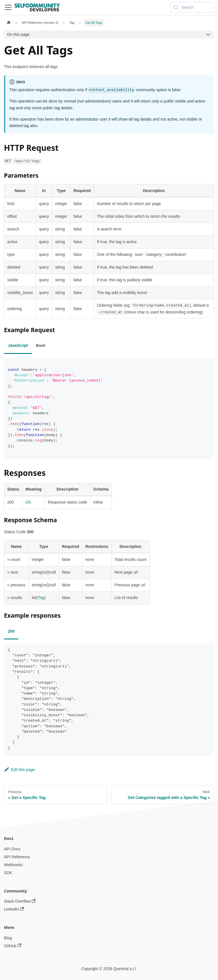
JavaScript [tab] (18, 345)
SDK (8, 873)
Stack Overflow (20, 901)
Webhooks (13, 865)
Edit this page (19, 770)
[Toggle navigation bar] (8, 7)
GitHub (13, 946)
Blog (8, 938)
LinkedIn (14, 909)
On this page (18, 34)
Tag (41, 598)
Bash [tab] (41, 345)
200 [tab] (11, 631)
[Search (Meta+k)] (192, 7)
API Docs (12, 849)
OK (28, 502)
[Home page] (9, 23)
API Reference (17, 857)
